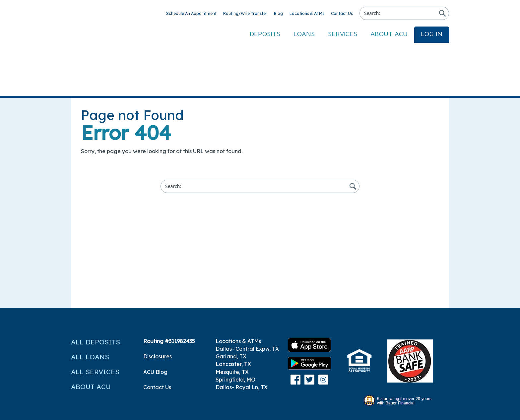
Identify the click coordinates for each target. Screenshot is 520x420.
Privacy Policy (431, 408)
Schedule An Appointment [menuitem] (191, 13)
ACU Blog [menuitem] (155, 317)
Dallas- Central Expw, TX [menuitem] (247, 294)
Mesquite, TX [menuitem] (232, 317)
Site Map (82, 408)
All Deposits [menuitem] (96, 287)
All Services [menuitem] (95, 317)
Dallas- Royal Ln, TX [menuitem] (242, 332)
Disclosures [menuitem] (158, 301)
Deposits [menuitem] (265, 34)
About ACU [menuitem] (389, 34)
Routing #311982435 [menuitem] (169, 286)
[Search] (404, 13)
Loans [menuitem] (304, 34)
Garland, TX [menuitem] (231, 301)
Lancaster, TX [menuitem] (233, 309)
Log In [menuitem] (432, 34)
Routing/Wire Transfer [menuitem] (245, 13)
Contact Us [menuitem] (342, 13)
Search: (372, 13)
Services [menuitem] (343, 34)
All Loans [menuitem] (90, 302)
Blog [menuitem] (278, 13)
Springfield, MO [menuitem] (235, 325)
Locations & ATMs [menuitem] (307, 13)
